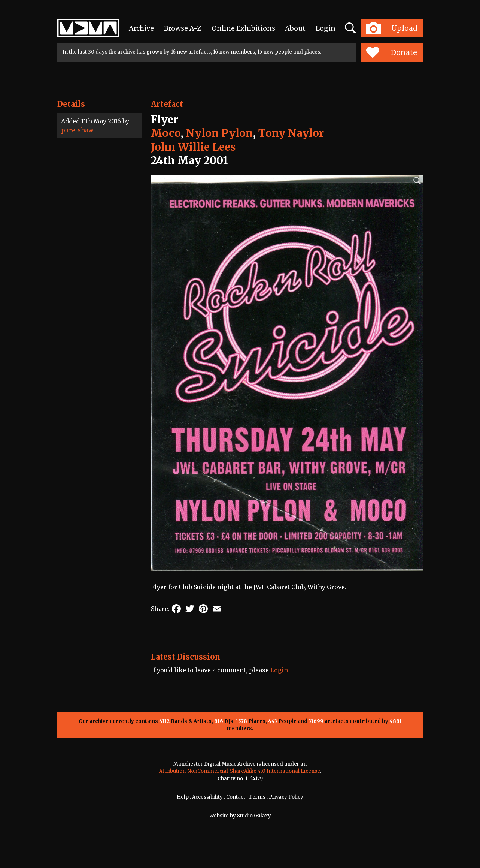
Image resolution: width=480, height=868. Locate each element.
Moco (166, 133)
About (295, 28)
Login (326, 28)
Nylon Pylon (219, 133)
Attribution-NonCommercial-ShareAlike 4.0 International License (240, 771)
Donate (391, 52)
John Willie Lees (193, 147)
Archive (141, 28)
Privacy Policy (286, 797)
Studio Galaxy (254, 816)
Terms (257, 797)
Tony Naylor (291, 133)
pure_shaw (77, 130)
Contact (236, 797)
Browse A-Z (183, 28)
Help (183, 797)
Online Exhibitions (243, 28)
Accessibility (207, 797)
